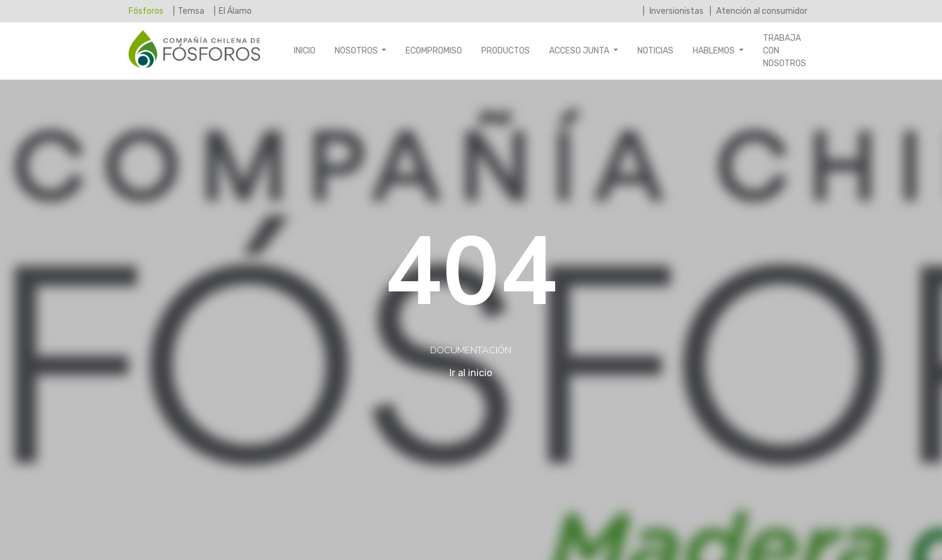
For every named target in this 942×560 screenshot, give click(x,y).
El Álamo (235, 11)
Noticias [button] (655, 51)
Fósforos (146, 11)
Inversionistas (676, 11)
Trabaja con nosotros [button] (785, 51)
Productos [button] (506, 51)
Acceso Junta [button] (580, 51)
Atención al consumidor (761, 11)
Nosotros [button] (357, 51)
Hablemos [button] (715, 51)
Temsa (191, 11)
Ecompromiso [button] (434, 51)
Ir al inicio (471, 373)
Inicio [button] (305, 51)
